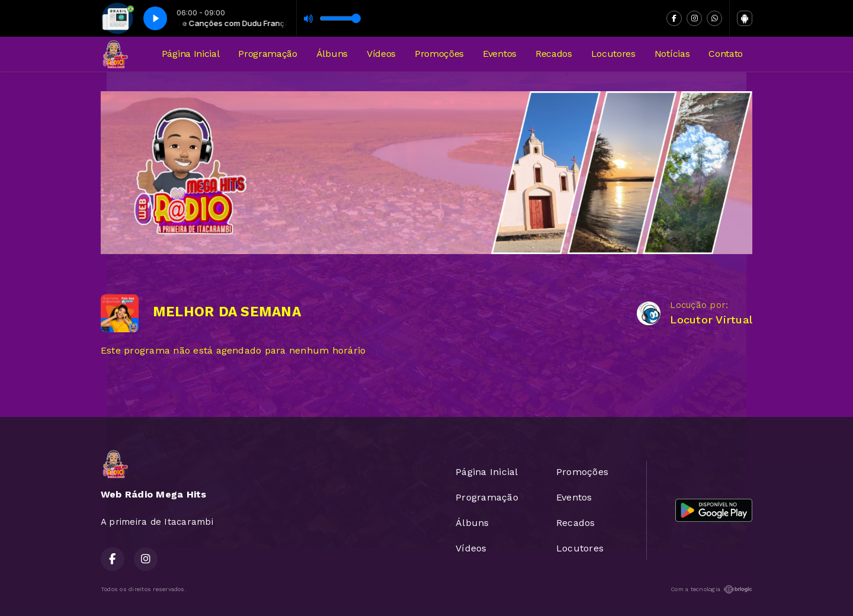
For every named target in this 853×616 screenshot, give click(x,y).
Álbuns (332, 54)
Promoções (439, 54)
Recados (554, 54)
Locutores (613, 54)
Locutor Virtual (711, 320)
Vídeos (381, 54)
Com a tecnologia (711, 589)
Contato (726, 54)
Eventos (500, 54)
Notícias (672, 54)
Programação (267, 54)
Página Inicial (191, 54)
